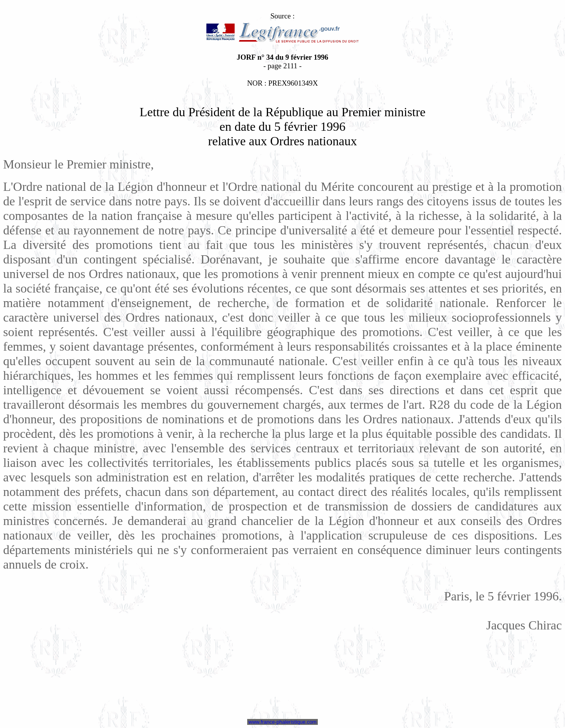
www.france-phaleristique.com (283, 722)
